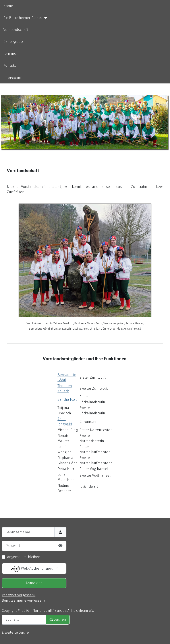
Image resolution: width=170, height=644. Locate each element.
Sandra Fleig (67, 399)
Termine (10, 54)
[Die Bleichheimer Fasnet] (45, 18)
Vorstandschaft (16, 30)
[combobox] (24, 620)
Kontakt (10, 65)
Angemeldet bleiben (24, 557)
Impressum (13, 77)
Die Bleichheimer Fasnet (23, 18)
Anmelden (34, 583)
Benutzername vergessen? (24, 600)
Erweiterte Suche (15, 632)
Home (8, 6)
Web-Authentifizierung (34, 569)
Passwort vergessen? (19, 595)
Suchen (58, 619)
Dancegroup (13, 42)
